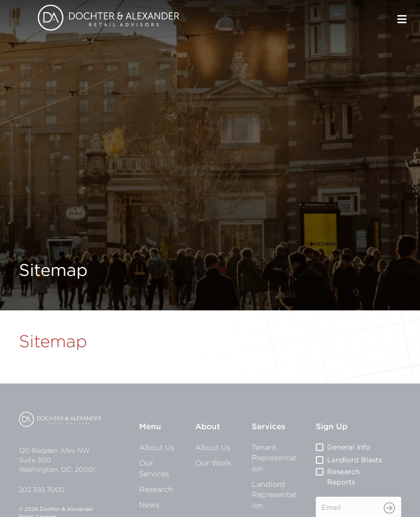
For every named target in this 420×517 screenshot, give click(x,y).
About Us (157, 447)
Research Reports (343, 477)
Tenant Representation (274, 458)
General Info (349, 447)
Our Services (154, 468)
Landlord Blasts (354, 460)
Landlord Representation (274, 495)
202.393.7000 (42, 490)
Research (156, 489)
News (149, 505)
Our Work (213, 463)
